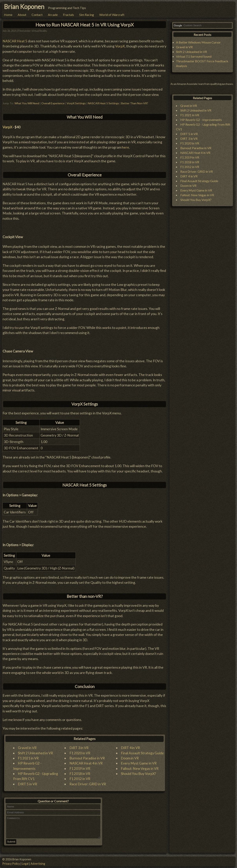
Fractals (68, 15)
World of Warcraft (112, 15)
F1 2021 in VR (28, 758)
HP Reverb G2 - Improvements (201, 120)
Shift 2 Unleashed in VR (35, 753)
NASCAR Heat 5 (15, 41)
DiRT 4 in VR (130, 748)
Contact (37, 15)
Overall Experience (53, 103)
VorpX (120, 46)
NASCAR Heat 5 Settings (103, 103)
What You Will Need (27, 103)
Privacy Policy (11, 864)
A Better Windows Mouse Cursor (198, 42)
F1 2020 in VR (80, 753)
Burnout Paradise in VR (87, 758)
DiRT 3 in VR (79, 748)
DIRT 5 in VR (27, 784)
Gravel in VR (27, 748)
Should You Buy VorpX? (138, 774)
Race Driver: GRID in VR (88, 784)
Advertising (38, 864)
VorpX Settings (76, 103)
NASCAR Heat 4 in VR (86, 763)
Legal (25, 864)
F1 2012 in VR (80, 779)
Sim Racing (87, 15)
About (22, 15)
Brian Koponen (24, 7)
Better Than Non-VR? (135, 103)
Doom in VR (130, 758)
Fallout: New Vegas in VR (140, 769)
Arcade (53, 15)
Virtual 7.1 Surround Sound (194, 56)
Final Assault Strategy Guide (142, 753)
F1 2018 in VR (80, 774)
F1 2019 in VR (80, 769)
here (125, 147)
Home (8, 15)
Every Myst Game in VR (139, 763)
